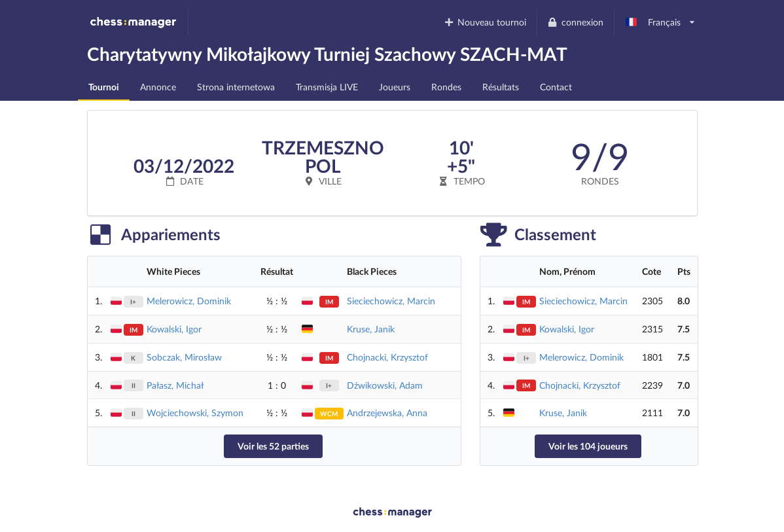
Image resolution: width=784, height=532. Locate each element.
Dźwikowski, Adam (385, 385)
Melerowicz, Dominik (189, 301)
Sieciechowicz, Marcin (391, 301)
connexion (575, 22)
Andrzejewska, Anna (387, 413)
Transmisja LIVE (327, 87)
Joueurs (395, 87)
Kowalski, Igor (174, 329)
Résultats (501, 87)
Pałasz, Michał (175, 385)
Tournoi (104, 87)
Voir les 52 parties (273, 446)
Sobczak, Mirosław (184, 357)
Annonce (158, 87)
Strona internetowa (236, 87)
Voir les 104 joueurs (588, 446)
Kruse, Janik (371, 329)
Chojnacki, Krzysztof (387, 357)
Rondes (446, 87)
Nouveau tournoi (485, 22)
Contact (556, 87)
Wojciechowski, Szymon (195, 413)
